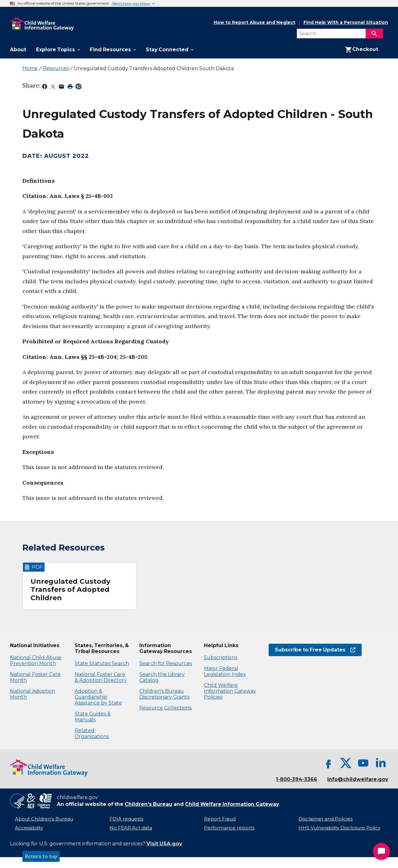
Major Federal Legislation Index (225, 671)
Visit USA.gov (164, 844)
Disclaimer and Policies (326, 819)
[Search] (374, 34)
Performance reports (229, 828)
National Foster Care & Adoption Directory (101, 677)
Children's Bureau (148, 804)
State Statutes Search (102, 663)
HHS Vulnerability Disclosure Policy (339, 828)
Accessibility (29, 828)
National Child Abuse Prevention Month (36, 660)
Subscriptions (221, 658)
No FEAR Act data (131, 828)
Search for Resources (166, 663)
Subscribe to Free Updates (315, 650)
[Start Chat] (381, 851)
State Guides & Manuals (93, 717)
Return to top (41, 857)
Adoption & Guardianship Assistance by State (98, 697)
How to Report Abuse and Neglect (255, 23)
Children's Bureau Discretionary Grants (164, 694)
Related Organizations (92, 733)
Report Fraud (220, 819)
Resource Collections (165, 708)
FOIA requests (126, 819)
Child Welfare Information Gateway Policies (230, 691)
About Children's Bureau (44, 819)
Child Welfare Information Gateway (232, 804)
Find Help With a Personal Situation (346, 23)
